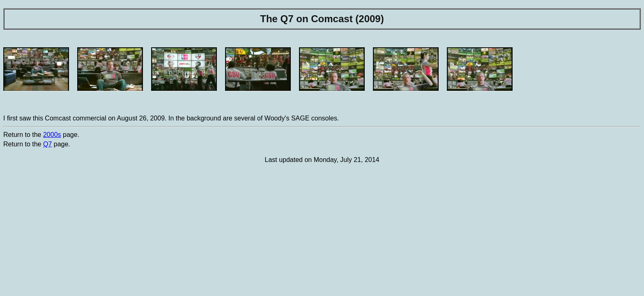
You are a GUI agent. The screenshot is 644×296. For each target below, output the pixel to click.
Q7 (47, 144)
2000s (52, 135)
